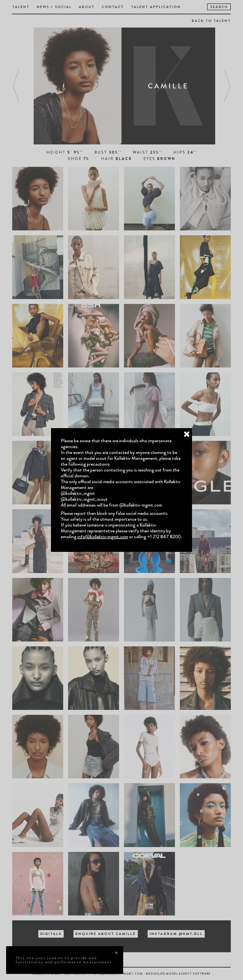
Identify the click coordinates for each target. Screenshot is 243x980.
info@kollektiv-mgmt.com (103, 537)
